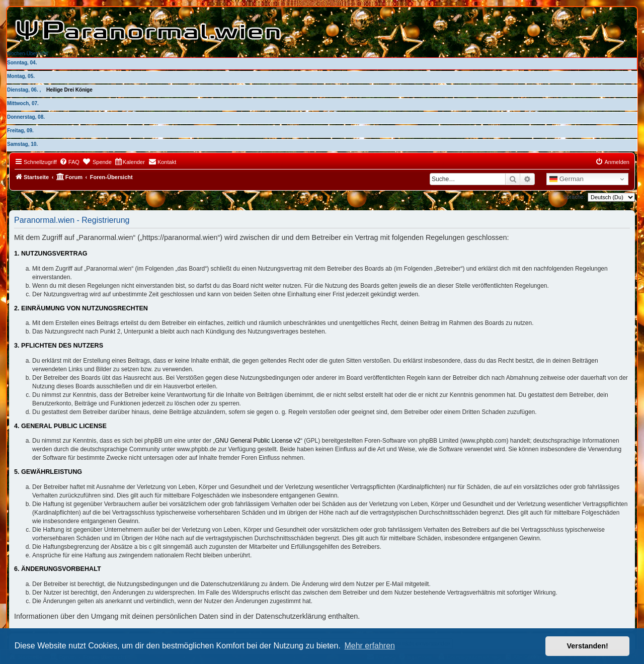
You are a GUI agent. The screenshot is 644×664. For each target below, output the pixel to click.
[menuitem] (69, 162)
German (567, 179)
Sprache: (574, 197)
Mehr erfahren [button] (370, 646)
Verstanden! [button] (588, 646)
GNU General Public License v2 (258, 441)
